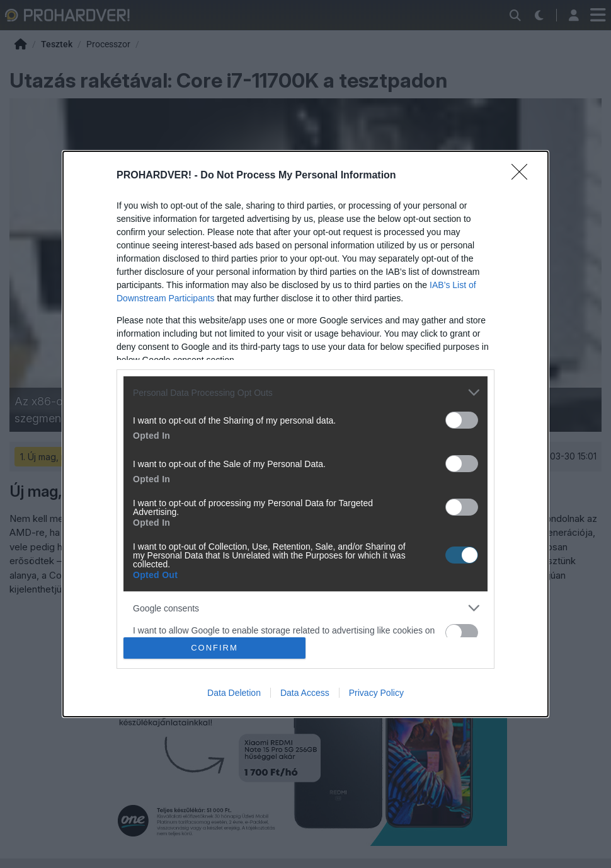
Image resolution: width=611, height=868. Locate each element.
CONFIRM (214, 648)
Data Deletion (234, 693)
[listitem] (305, 392)
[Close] (523, 176)
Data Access (305, 693)
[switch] (462, 420)
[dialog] (305, 434)
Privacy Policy (376, 693)
